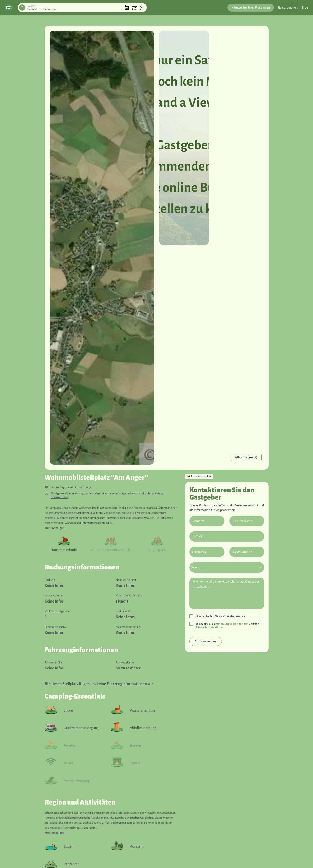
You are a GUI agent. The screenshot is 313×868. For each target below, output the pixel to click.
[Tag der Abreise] (247, 552)
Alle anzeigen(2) (246, 457)
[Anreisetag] (207, 552)
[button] (9, 8)
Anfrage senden (206, 641)
